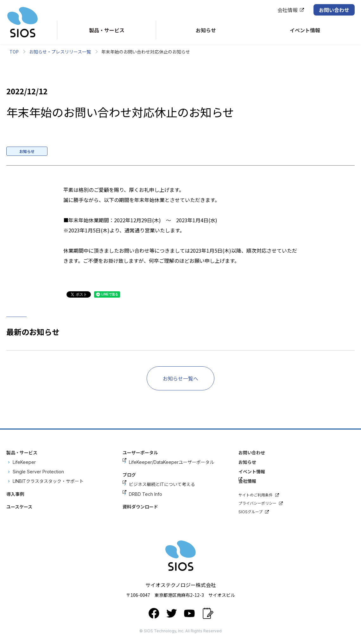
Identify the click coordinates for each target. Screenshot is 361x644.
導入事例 (15, 494)
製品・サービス (22, 453)
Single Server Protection (38, 472)
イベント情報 (252, 472)
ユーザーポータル (140, 453)
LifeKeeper (24, 462)
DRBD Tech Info (146, 494)
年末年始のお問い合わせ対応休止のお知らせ (146, 52)
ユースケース (19, 507)
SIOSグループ (250, 512)
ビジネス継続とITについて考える (162, 484)
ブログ (129, 475)
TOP (14, 52)
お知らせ (247, 462)
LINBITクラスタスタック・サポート (48, 481)
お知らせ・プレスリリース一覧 (60, 52)
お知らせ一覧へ (180, 378)
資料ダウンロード (140, 507)
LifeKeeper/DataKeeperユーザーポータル (171, 462)
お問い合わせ (334, 10)
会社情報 (288, 10)
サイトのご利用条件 (256, 495)
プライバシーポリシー (257, 503)
